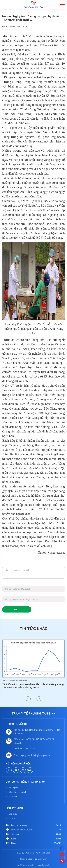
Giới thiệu (13, 814)
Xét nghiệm (14, 787)
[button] (28, 699)
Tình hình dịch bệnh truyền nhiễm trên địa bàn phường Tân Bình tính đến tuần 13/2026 (33, 686)
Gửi (16, 609)
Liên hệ (12, 818)
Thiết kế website (27, 859)
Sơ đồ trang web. (24, 865)
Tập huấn (13, 796)
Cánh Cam (42, 859)
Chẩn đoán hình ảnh (18, 792)
